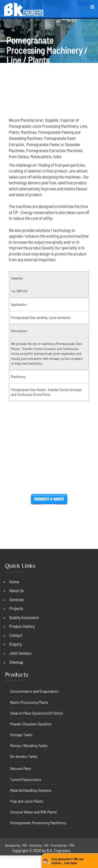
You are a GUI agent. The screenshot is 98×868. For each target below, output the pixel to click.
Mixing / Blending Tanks (29, 745)
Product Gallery (22, 626)
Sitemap (16, 662)
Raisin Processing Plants (29, 702)
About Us (17, 590)
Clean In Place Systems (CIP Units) (36, 713)
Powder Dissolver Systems (31, 724)
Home (19, 71)
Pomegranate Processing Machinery (38, 823)
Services (16, 599)
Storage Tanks (21, 735)
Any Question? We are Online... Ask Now (68, 861)
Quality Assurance (24, 617)
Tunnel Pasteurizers (26, 779)
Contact (16, 635)
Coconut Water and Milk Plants (33, 812)
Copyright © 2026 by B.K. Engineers (41, 850)
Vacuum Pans (20, 768)
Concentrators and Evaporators (34, 691)
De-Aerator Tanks (24, 756)
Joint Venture (20, 653)
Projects (16, 608)
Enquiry (16, 644)
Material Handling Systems (31, 790)
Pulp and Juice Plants (27, 801)
